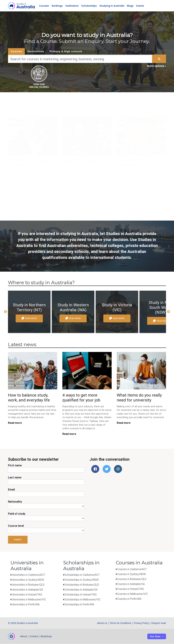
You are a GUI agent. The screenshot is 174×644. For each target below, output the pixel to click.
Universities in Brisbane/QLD (28, 585)
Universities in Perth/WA (26, 605)
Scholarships (89, 6)
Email (11, 489)
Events (140, 6)
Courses (44, 6)
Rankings (57, 6)
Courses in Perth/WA (129, 599)
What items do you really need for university (139, 398)
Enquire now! (159, 623)
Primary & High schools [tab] (66, 51)
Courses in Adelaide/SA (131, 584)
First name (15, 465)
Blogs (130, 6)
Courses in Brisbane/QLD (132, 579)
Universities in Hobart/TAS (27, 595)
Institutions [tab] (36, 51)
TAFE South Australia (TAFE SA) (28, 164)
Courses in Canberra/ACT (132, 569)
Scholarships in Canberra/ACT (82, 575)
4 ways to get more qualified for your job (81, 398)
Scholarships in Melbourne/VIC (82, 600)
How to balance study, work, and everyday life (29, 398)
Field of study (17, 514)
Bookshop (46, 636)
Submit (18, 540)
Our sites (155, 636)
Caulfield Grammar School (86, 161)
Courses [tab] (16, 51)
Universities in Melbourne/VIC (29, 600)
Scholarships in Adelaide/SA (81, 590)
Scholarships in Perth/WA (79, 605)
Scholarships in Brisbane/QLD (82, 585)
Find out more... (18, 203)
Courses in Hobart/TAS (130, 589)
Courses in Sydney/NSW (131, 574)
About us (102, 623)
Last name (15, 477)
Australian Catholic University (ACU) (134, 164)
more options (156, 66)
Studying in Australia (112, 6)
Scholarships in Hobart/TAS (80, 595)
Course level (16, 526)
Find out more (71, 198)
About (24, 636)
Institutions (72, 6)
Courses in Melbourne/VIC (132, 594)
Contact (34, 636)
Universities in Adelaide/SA (27, 590)
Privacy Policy (141, 623)
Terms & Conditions (121, 623)
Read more (15, 423)
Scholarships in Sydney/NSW (81, 580)
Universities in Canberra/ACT (28, 575)
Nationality (15, 502)
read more (29, 319)
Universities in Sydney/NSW (28, 580)
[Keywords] (80, 59)
